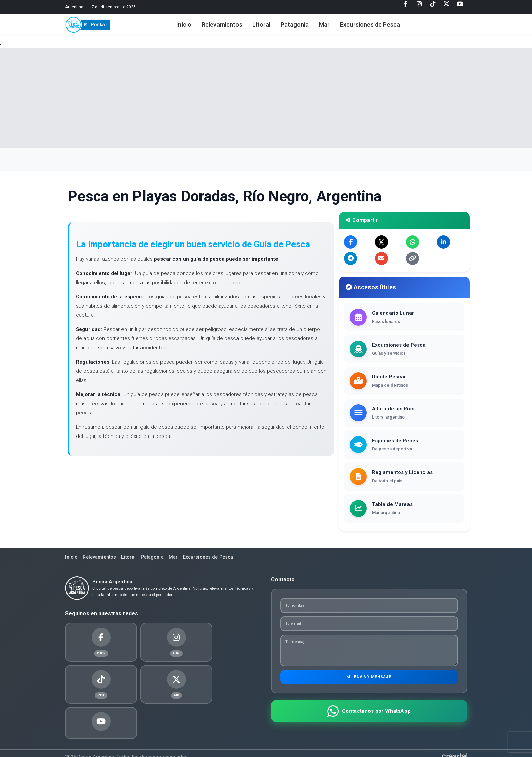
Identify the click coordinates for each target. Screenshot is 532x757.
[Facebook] (406, 6)
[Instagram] (419, 6)
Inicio (193, 28)
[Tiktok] (433, 6)
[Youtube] (460, 6)
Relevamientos (231, 28)
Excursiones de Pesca (379, 28)
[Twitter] (446, 6)
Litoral (270, 28)
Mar (333, 28)
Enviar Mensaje (369, 685)
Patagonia (303, 28)
